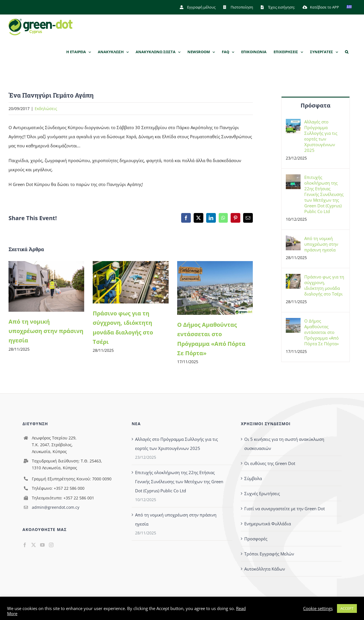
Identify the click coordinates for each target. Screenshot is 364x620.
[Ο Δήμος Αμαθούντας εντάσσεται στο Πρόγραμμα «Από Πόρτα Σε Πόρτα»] (215, 264)
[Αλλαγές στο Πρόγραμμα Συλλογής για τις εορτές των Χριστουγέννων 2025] (293, 123)
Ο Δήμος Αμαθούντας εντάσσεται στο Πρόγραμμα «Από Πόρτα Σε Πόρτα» (321, 332)
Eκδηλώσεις (46, 109)
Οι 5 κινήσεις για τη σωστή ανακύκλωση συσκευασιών (284, 444)
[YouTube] (42, 545)
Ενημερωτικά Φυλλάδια (268, 524)
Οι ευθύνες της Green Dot (270, 463)
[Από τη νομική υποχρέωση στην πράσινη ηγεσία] (46, 264)
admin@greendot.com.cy (56, 508)
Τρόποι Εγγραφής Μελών (269, 554)
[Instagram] (51, 545)
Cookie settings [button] (318, 608)
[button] (347, 52)
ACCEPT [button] (347, 608)
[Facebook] (25, 545)
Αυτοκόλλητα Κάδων (265, 569)
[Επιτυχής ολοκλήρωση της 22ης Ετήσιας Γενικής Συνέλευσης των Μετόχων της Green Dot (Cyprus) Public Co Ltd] (293, 179)
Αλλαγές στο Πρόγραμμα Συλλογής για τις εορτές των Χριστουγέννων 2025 (321, 136)
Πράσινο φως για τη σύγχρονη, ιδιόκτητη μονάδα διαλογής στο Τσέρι (324, 285)
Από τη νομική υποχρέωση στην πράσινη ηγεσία (46, 331)
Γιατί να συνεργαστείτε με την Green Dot (285, 509)
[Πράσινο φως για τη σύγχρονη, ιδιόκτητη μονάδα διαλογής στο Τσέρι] (131, 264)
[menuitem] (349, 7)
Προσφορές (256, 539)
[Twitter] (34, 545)
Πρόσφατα (316, 105)
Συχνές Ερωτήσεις (262, 493)
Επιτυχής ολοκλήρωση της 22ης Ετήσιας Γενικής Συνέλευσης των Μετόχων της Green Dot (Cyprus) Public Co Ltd (324, 194)
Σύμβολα (253, 478)
